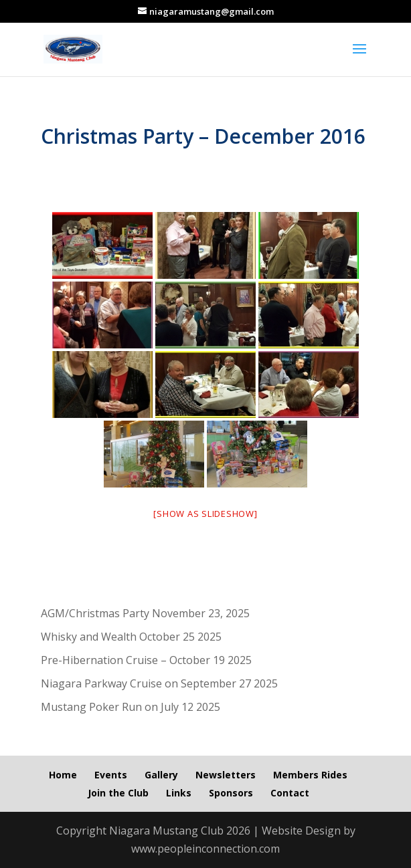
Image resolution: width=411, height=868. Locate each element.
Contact (290, 793)
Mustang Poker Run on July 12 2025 (131, 707)
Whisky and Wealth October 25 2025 (131, 637)
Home (63, 775)
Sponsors (231, 793)
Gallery (161, 775)
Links (179, 793)
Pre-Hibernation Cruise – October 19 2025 (146, 660)
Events (111, 775)
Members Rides (310, 775)
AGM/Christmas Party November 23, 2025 (145, 613)
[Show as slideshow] (205, 514)
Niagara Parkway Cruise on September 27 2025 (159, 683)
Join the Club (118, 793)
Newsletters (226, 775)
